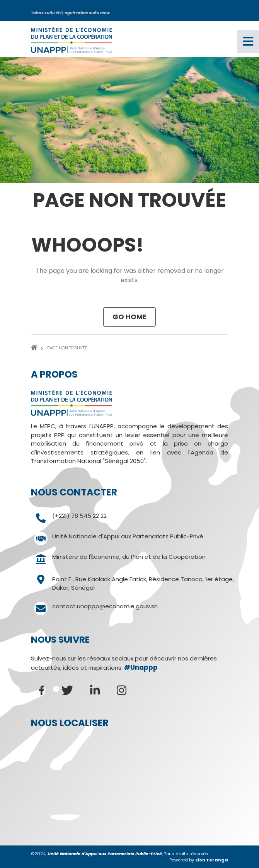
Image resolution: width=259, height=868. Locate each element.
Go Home (129, 317)
